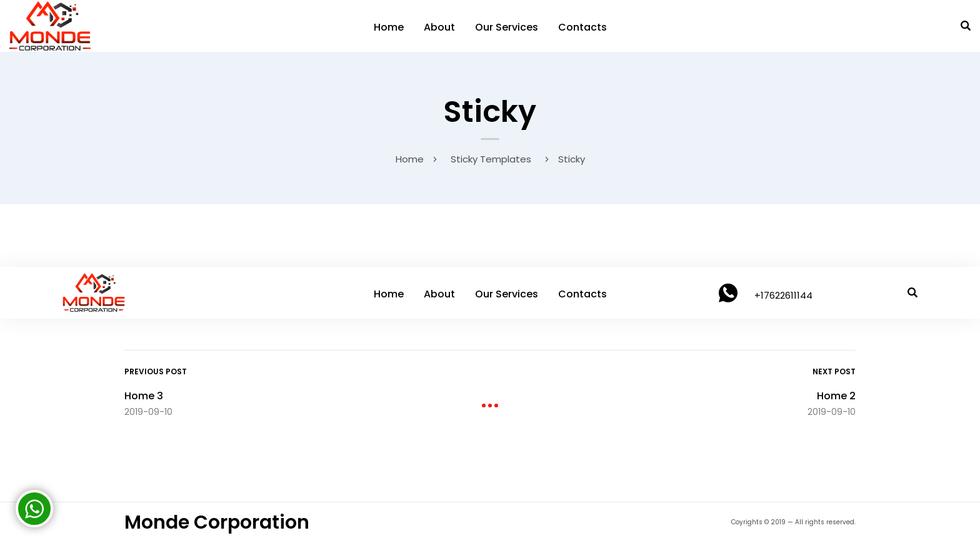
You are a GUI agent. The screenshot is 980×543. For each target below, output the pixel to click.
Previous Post (156, 371)
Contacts (582, 27)
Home (389, 27)
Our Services (507, 27)
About (439, 27)
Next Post (834, 371)
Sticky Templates (491, 159)
